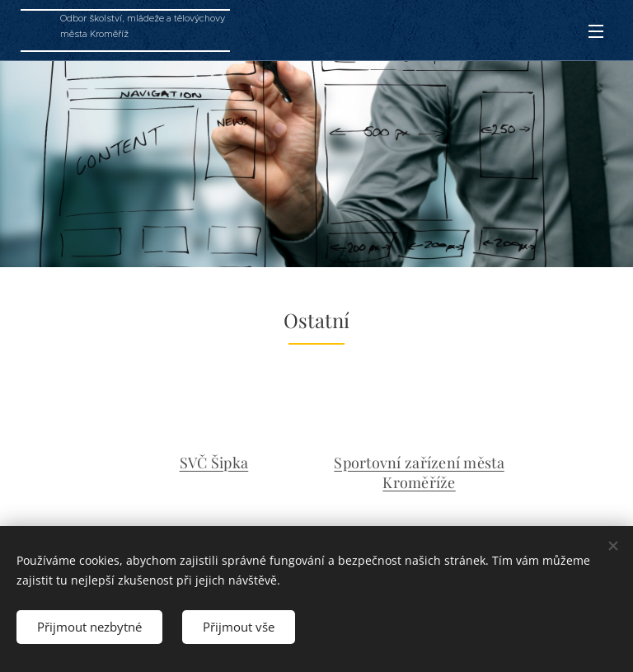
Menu (596, 31)
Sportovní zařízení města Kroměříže (419, 472)
